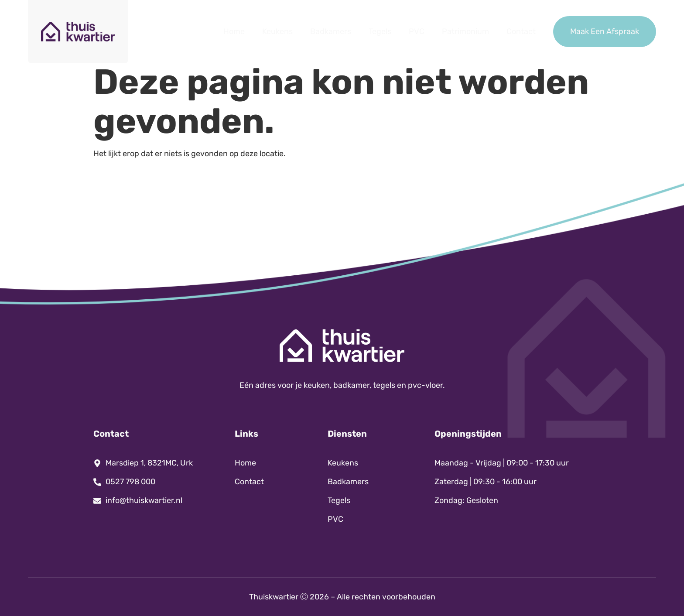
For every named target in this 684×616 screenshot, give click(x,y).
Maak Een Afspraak (605, 31)
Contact (521, 31)
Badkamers (331, 31)
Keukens (277, 31)
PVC (417, 31)
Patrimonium (465, 31)
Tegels (380, 31)
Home (234, 31)
